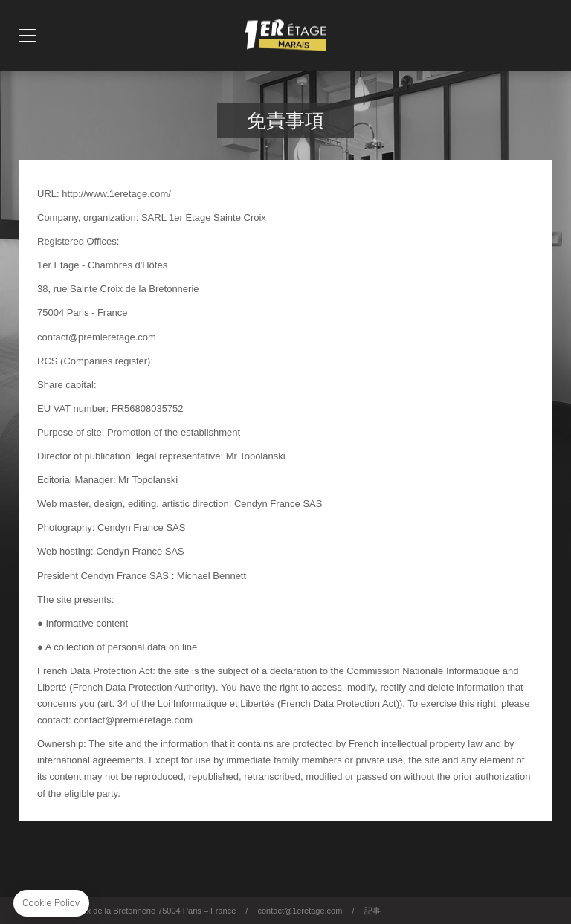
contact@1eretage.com (300, 911)
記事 (372, 911)
